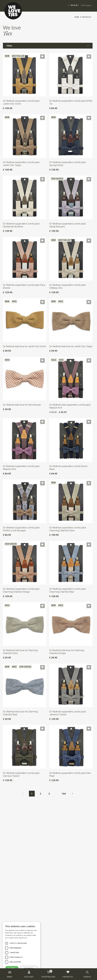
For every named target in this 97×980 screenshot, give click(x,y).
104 (64, 794)
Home (77, 17)
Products (87, 17)
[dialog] (21, 950)
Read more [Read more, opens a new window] (23, 938)
